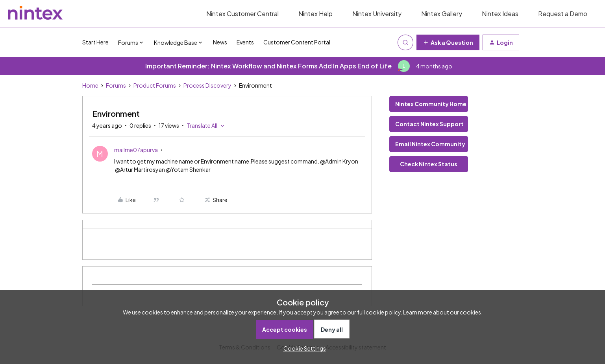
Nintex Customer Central (242, 14)
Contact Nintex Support (429, 124)
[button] (448, 42)
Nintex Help (315, 14)
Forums (116, 85)
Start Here (95, 42)
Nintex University (377, 14)
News (220, 42)
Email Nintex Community (430, 144)
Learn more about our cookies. (443, 312)
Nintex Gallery (442, 14)
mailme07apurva (136, 150)
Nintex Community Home (431, 104)
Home (90, 85)
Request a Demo (563, 14)
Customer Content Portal (297, 42)
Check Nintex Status (429, 164)
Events (245, 42)
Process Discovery (207, 85)
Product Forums (155, 85)
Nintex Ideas (500, 14)
